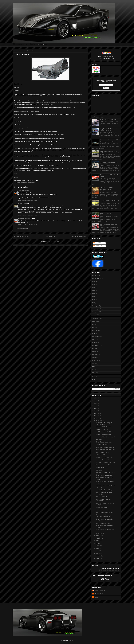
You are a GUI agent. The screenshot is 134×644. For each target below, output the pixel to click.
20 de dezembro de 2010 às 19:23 (28, 215)
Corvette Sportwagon (102, 507)
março (98, 553)
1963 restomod (100, 470)
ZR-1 (94, 373)
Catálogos (95, 306)
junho (98, 546)
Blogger (71, 640)
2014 (96, 408)
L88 (93, 327)
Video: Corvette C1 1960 (103, 523)
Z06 (93, 364)
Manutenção (24, 183)
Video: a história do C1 (102, 452)
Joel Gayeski (22, 190)
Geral (94, 315)
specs (94, 352)
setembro (99, 538)
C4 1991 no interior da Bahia (104, 432)
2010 (96, 418)
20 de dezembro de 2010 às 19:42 (28, 225)
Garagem (95, 312)
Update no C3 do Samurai (103, 427)
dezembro (99, 421)
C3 (93, 288)
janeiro (98, 558)
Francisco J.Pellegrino (25, 219)
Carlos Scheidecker (100, 590)
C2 (93, 284)
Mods (94, 339)
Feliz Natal (99, 440)
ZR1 (94, 379)
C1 (93, 281)
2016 (96, 403)
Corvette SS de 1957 (102, 467)
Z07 (93, 367)
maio (97, 548)
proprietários (31, 183)
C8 (93, 303)
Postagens (97, 243)
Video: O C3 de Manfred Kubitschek (103, 500)
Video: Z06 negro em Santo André (105, 450)
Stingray (95, 355)
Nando (96, 597)
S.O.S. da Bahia (22, 54)
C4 (19, 183)
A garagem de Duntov (102, 445)
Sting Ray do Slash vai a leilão (109, 129)
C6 (93, 297)
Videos (94, 361)
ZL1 (93, 370)
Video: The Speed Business (104, 442)
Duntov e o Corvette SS (102, 460)
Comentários (98, 246)
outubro (98, 536)
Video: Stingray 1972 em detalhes (105, 530)
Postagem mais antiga (79, 236)
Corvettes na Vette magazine (104, 457)
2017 (96, 401)
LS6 (93, 333)
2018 (96, 398)
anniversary (96, 275)
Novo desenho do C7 (102, 429)
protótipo (95, 349)
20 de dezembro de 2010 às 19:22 (28, 200)
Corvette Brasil (96, 259)
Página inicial (51, 236)
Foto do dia (99, 510)
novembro (99, 533)
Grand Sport (96, 318)
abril (97, 551)
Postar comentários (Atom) (53, 241)
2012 (96, 413)
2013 (96, 411)
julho (97, 543)
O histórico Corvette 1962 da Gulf (105, 473)
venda (94, 358)
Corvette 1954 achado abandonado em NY (106, 188)
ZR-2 (94, 376)
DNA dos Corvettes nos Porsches (105, 462)
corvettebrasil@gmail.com (106, 58)
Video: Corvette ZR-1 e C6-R (104, 475)
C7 (93, 300)
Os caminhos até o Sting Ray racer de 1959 (104, 424)
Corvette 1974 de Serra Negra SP (105, 437)
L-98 (94, 324)
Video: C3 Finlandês (101, 497)
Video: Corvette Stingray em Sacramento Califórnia (104, 516)
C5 (93, 294)
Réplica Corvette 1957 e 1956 (109, 120)
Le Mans (95, 330)
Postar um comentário (22, 228)
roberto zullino (23, 204)
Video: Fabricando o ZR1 (103, 465)
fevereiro (99, 556)
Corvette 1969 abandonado (103, 434)
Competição (96, 309)
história (94, 321)
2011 (96, 416)
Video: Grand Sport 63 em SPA (105, 447)
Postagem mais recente (22, 236)
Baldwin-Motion (97, 278)
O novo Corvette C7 (106, 213)
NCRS (94, 342)
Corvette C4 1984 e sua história (109, 140)
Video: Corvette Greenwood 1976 (105, 512)
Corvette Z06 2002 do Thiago (109, 151)
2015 (96, 406)
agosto (98, 541)
